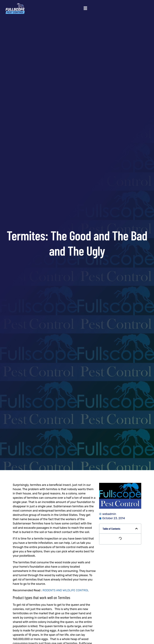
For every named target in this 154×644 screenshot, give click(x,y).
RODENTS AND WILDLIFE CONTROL (66, 590)
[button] (85, 8)
